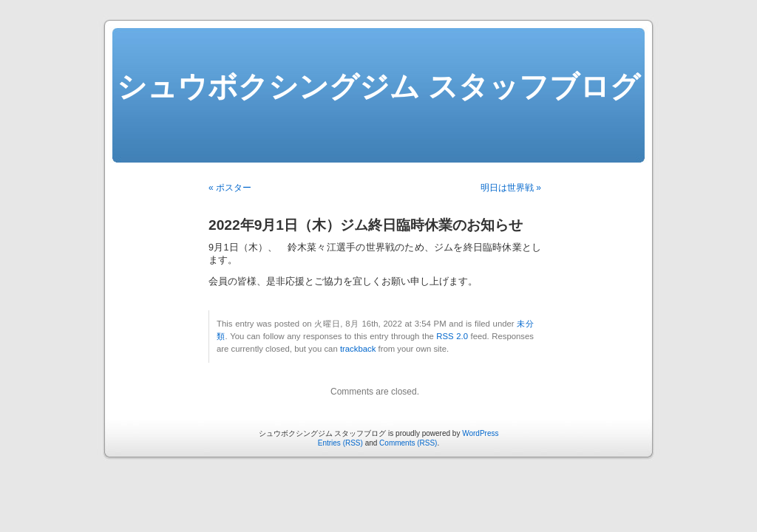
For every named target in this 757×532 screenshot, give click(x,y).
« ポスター (230, 188)
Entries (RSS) (340, 443)
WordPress (480, 433)
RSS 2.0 (452, 336)
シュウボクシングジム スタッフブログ (378, 86)
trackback (358, 349)
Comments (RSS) (408, 443)
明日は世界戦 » (511, 188)
